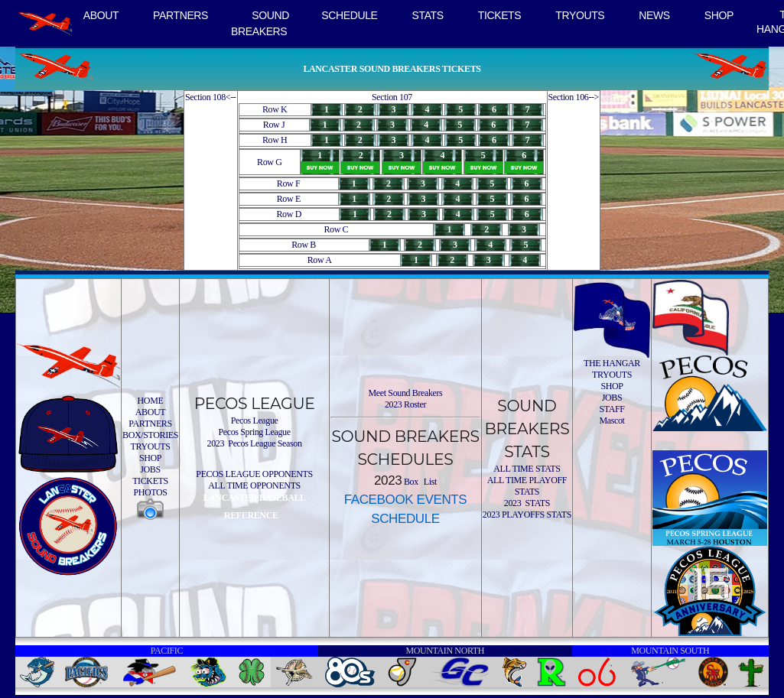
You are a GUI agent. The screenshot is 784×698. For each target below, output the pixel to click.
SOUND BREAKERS (260, 23)
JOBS (150, 469)
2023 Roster (405, 404)
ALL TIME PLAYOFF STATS (527, 486)
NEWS (654, 15)
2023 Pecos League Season (255, 443)
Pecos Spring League (254, 432)
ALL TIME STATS (527, 469)
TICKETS (500, 15)
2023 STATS (527, 503)
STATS (428, 15)
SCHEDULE (349, 15)
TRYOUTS (580, 15)
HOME (151, 401)
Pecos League (255, 420)
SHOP (719, 15)
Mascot (612, 420)
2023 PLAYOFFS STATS (527, 515)
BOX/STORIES (150, 435)
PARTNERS (181, 15)
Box (410, 482)
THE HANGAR (612, 363)
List (429, 482)
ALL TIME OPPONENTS (254, 485)
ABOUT (101, 15)
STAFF (612, 409)
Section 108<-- (211, 97)
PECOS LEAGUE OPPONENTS (254, 474)
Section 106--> (574, 97)
